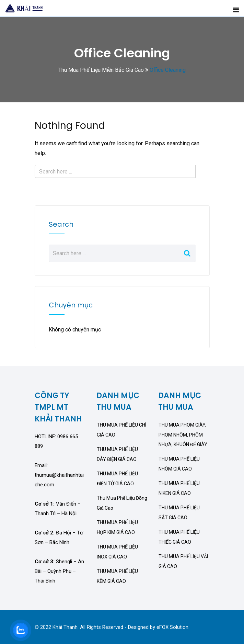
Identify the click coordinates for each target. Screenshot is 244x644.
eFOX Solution (172, 627)
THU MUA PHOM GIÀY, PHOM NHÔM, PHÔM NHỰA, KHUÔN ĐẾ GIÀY (183, 435)
